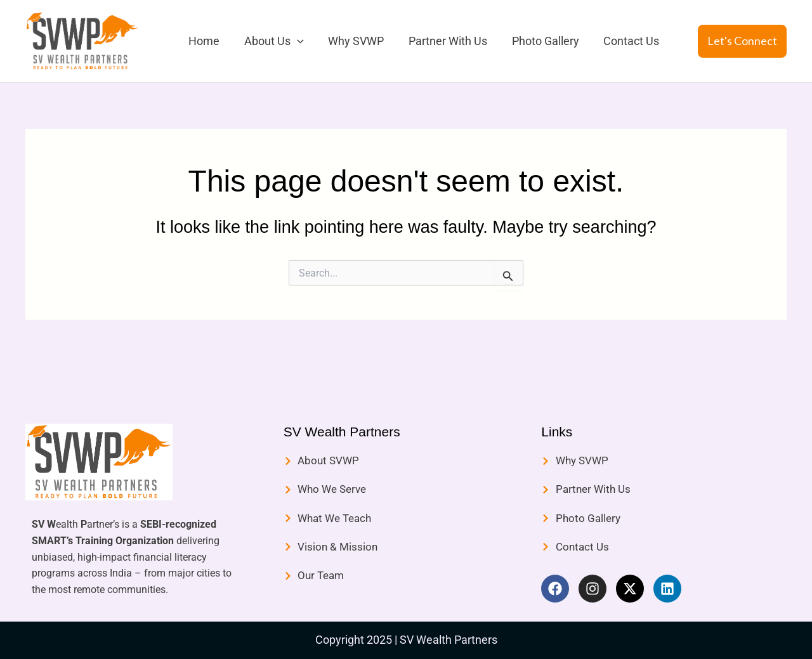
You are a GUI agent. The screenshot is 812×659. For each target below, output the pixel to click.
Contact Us (622, 41)
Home (203, 41)
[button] (742, 41)
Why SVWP (352, 41)
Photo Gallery (538, 41)
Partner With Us (442, 41)
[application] (295, 41)
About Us (272, 41)
